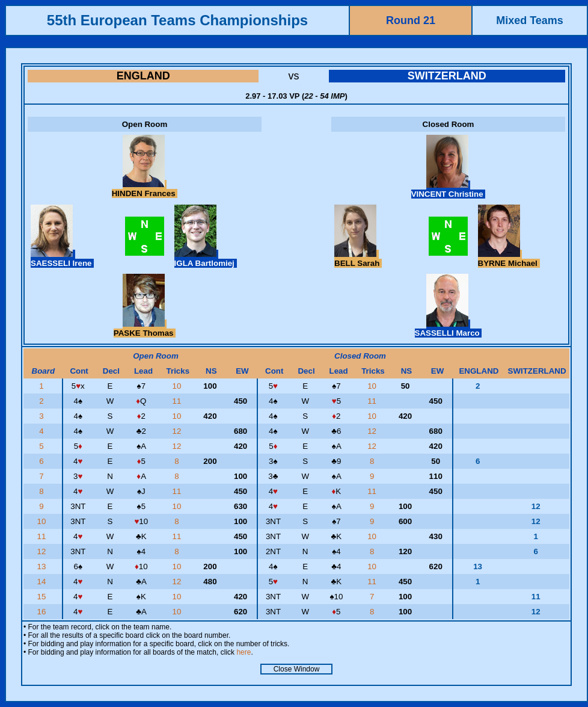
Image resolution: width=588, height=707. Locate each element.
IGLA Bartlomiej (206, 259)
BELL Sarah (358, 259)
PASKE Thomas (145, 329)
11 (178, 401)
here (243, 652)
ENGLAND (143, 76)
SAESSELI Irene (62, 259)
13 (43, 567)
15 (43, 597)
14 (43, 582)
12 (178, 431)
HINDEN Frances (145, 189)
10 (178, 386)
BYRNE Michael (509, 259)
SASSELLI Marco (449, 329)
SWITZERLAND (447, 76)
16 (43, 612)
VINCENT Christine (449, 190)
